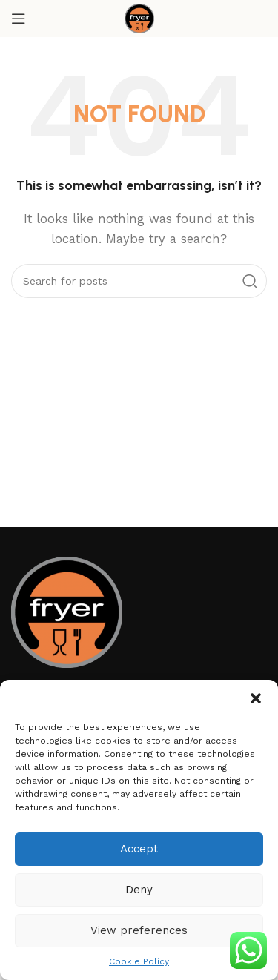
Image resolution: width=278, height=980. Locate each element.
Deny (139, 890)
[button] (256, 698)
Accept (139, 849)
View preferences (139, 930)
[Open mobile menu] (19, 19)
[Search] (139, 281)
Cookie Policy (139, 961)
